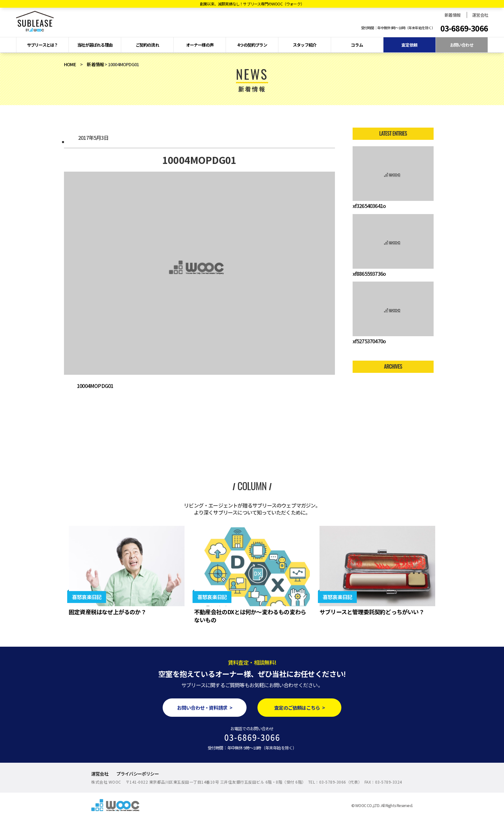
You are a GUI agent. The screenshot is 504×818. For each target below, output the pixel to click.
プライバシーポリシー (138, 774)
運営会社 (480, 15)
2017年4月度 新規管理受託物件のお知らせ (72, 427)
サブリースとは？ (43, 45)
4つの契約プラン (252, 45)
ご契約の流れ (147, 45)
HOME (70, 64)
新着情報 (452, 15)
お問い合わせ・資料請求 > (205, 708)
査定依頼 (409, 45)
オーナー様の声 (200, 45)
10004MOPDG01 (95, 386)
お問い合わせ (462, 45)
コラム (357, 45)
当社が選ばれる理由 (95, 45)
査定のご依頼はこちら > (299, 708)
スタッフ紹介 (305, 45)
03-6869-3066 (464, 28)
